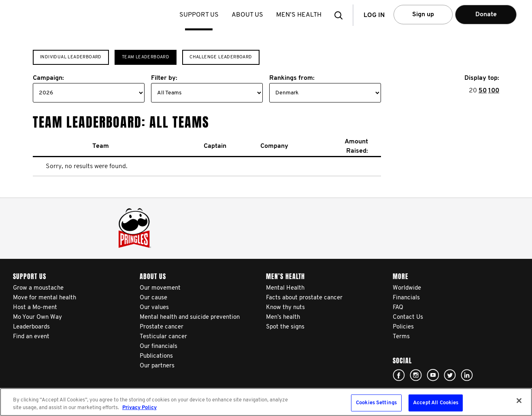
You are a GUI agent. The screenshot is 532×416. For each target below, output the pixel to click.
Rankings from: (292, 78)
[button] (341, 15)
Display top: (482, 78)
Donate (486, 15)
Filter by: (164, 78)
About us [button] (248, 15)
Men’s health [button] (300, 15)
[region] (266, 402)
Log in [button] (374, 15)
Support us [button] (200, 15)
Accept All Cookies (436, 403)
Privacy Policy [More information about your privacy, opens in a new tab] (139, 408)
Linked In (467, 375)
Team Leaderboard (146, 57)
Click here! (399, 375)
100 (494, 91)
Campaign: (48, 78)
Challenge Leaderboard (221, 57)
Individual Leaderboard (71, 57)
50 (483, 91)
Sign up (423, 15)
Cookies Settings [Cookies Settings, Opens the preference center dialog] (376, 403)
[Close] (519, 401)
